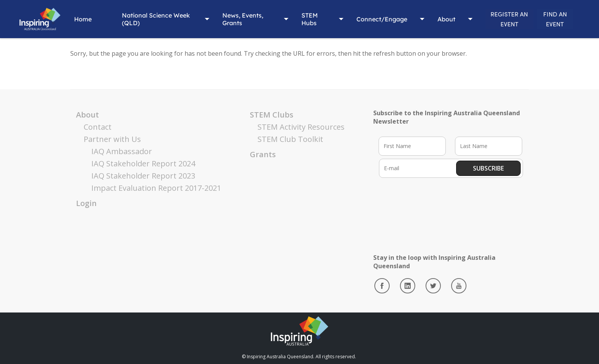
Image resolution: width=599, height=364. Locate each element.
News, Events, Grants (229, 19)
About (420, 19)
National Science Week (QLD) (143, 19)
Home (79, 19)
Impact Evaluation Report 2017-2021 (156, 188)
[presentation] (437, 207)
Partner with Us (112, 139)
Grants (263, 154)
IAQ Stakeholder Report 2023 (143, 176)
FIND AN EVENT (548, 19)
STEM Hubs (289, 19)
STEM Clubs (272, 115)
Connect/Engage (355, 19)
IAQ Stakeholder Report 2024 (143, 163)
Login (86, 203)
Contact (98, 127)
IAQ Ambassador (122, 151)
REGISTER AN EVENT (489, 19)
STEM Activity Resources (301, 127)
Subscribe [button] (488, 168)
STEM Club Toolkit (290, 139)
